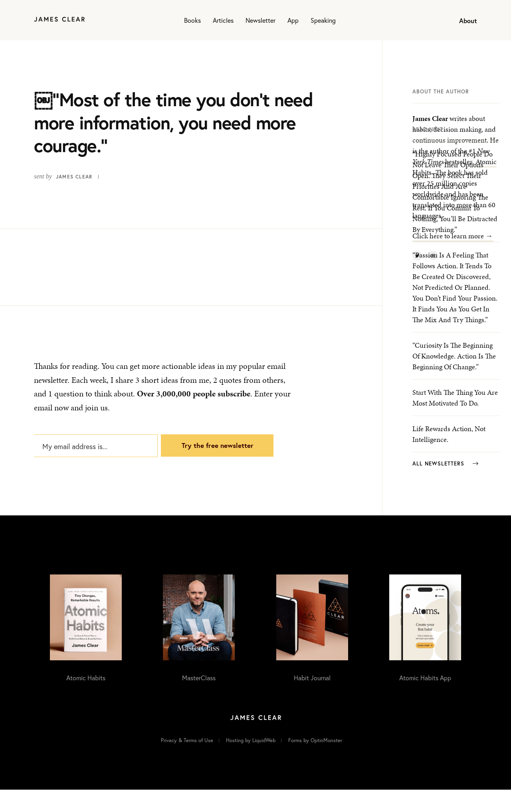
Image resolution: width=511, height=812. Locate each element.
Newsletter (260, 20)
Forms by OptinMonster (315, 762)
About (468, 21)
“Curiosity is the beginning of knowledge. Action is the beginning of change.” (454, 379)
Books (192, 20)
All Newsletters (445, 487)
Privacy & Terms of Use (187, 762)
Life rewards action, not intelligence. (449, 457)
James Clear (74, 177)
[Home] (59, 20)
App (293, 20)
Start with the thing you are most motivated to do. (455, 421)
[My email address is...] (95, 462)
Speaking (323, 20)
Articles (223, 20)
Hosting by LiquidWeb (251, 762)
